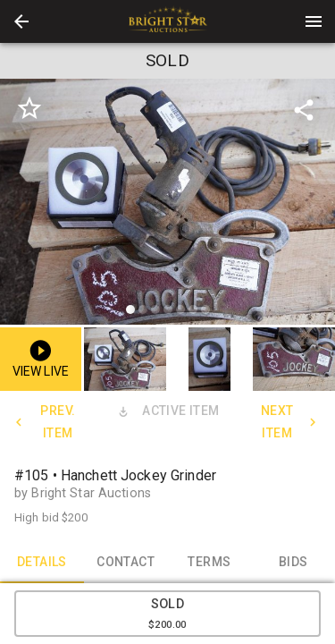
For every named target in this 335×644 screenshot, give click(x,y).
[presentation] (168, 21)
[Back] (21, 21)
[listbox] (167, 204)
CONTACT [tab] (126, 562)
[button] (21, 21)
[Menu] (314, 21)
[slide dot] (130, 309)
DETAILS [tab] (42, 562)
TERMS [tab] (210, 562)
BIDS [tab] (293, 562)
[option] (167, 204)
